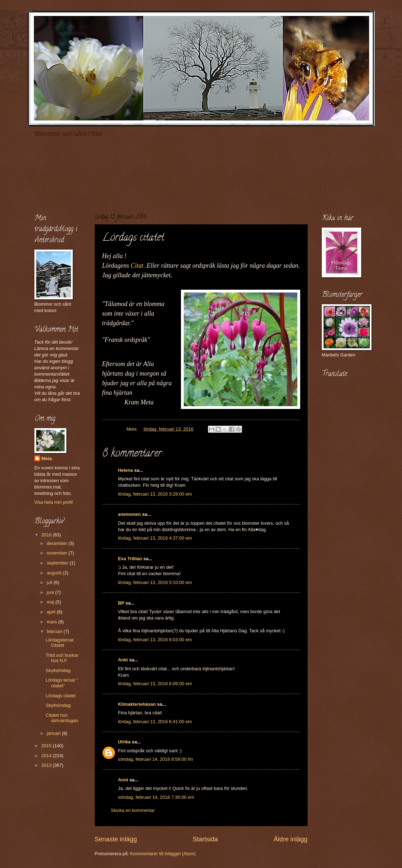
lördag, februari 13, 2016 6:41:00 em (155, 722)
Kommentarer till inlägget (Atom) (163, 854)
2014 (47, 756)
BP (121, 603)
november (58, 553)
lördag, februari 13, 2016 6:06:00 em (155, 684)
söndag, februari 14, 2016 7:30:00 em (156, 797)
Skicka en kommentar (133, 810)
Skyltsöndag (58, 670)
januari (54, 733)
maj (51, 602)
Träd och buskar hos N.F (62, 658)
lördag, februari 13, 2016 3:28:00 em (155, 494)
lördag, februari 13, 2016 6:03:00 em (155, 640)
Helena (126, 470)
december (58, 543)
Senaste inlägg (116, 839)
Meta (47, 458)
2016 (47, 535)
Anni (123, 780)
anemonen (130, 514)
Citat (137, 266)
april (52, 612)
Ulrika (125, 742)
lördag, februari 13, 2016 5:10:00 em (155, 582)
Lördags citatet (61, 696)
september (58, 563)
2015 (47, 746)
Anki (123, 660)
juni (51, 592)
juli (50, 582)
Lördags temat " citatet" (62, 683)
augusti (55, 573)
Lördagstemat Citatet (60, 643)
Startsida (205, 839)
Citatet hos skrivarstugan (62, 718)
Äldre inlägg (290, 839)
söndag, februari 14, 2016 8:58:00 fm (156, 759)
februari (55, 631)
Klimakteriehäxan (137, 704)
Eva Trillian (130, 559)
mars (53, 622)
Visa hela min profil (54, 502)
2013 (47, 765)
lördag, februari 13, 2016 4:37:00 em (155, 538)
